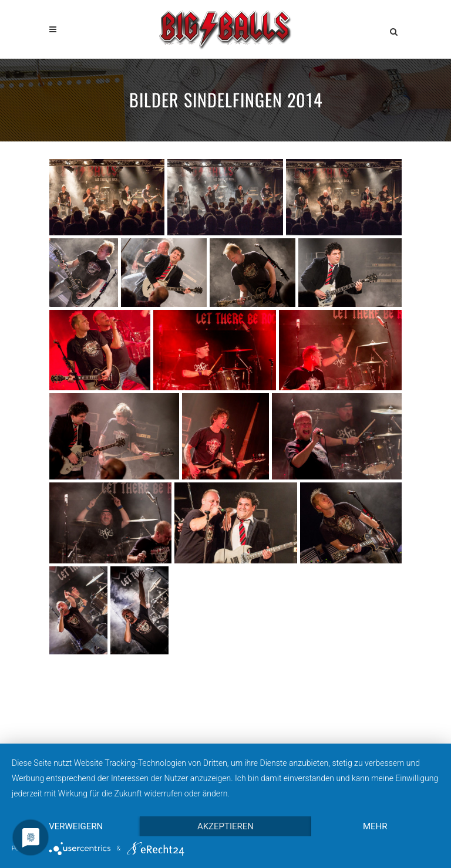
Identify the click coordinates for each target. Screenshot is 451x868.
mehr (375, 826)
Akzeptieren (225, 826)
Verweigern (76, 826)
